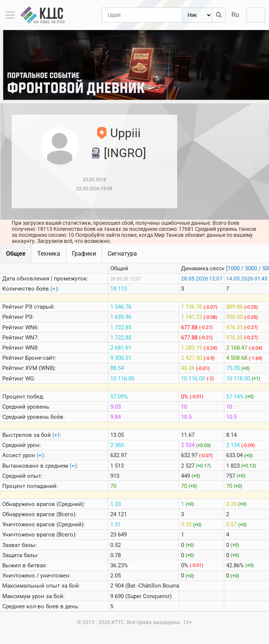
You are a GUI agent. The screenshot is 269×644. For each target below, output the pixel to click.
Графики (84, 254)
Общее (16, 254)
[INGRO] (125, 153)
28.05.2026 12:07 (202, 279)
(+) (54, 289)
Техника (49, 254)
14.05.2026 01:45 (247, 279)
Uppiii (125, 133)
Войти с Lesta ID (256, 15)
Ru (235, 14)
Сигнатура (122, 254)
